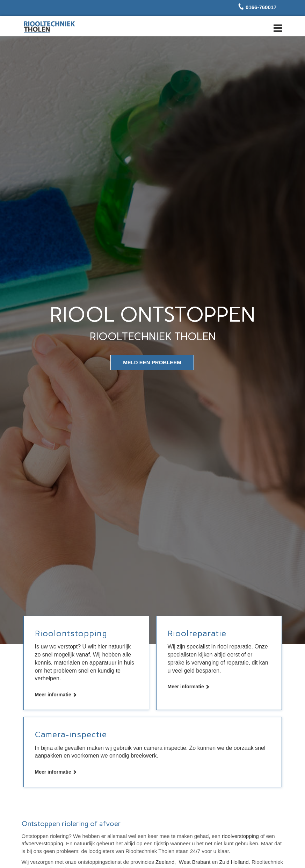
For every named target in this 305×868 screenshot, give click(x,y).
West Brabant (195, 862)
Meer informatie (53, 695)
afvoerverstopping (42, 843)
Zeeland (165, 862)
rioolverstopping (240, 836)
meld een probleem (152, 362)
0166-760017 (260, 7)
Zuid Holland (234, 862)
